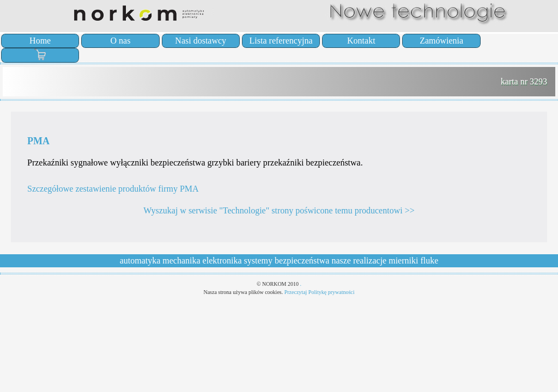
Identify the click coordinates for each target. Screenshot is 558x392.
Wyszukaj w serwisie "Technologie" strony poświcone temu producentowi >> (279, 210)
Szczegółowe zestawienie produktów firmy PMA (113, 189)
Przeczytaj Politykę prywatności (320, 292)
